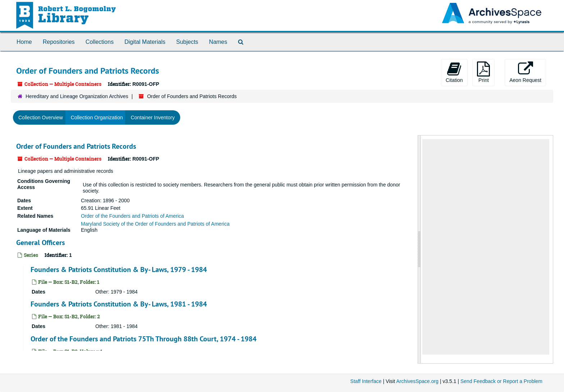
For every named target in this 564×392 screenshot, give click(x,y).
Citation (454, 72)
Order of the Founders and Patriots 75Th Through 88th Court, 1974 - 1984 (144, 339)
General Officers (40, 243)
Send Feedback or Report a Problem (501, 381)
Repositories (59, 42)
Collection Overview (41, 117)
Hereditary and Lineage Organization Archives (77, 96)
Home (24, 42)
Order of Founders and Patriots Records (76, 146)
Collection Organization (97, 117)
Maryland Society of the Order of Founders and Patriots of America (155, 224)
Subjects (187, 42)
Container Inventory (153, 117)
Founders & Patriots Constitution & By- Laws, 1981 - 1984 (119, 304)
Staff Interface (366, 381)
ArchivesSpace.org (417, 381)
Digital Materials (145, 42)
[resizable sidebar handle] (419, 249)
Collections (100, 42)
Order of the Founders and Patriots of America (132, 216)
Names (218, 42)
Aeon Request (525, 72)
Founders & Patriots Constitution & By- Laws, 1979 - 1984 (119, 269)
